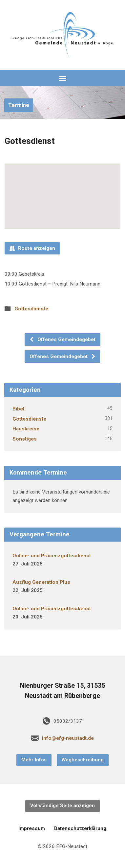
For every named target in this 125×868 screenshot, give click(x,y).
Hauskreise (26, 429)
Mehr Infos (34, 760)
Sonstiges (25, 439)
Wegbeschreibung (83, 760)
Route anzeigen (32, 248)
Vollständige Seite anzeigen (62, 806)
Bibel (18, 409)
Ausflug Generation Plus (41, 582)
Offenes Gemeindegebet (62, 339)
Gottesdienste (31, 309)
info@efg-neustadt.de (68, 738)
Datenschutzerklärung (80, 828)
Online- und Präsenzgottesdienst (52, 556)
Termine (19, 105)
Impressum (32, 828)
